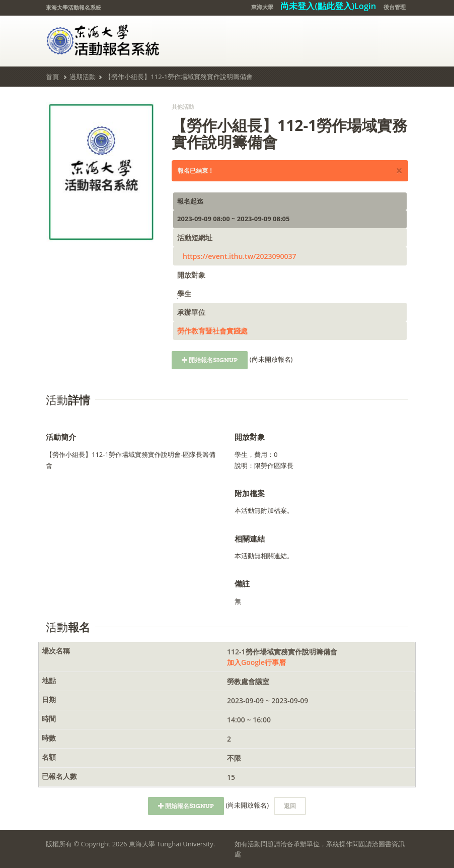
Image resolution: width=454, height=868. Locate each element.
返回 (290, 806)
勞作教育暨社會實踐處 (212, 331)
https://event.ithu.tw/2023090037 (240, 256)
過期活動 (83, 77)
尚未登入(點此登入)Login (328, 6)
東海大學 (262, 7)
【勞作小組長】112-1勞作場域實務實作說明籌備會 (179, 77)
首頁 (52, 77)
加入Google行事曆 (256, 662)
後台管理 (395, 7)
